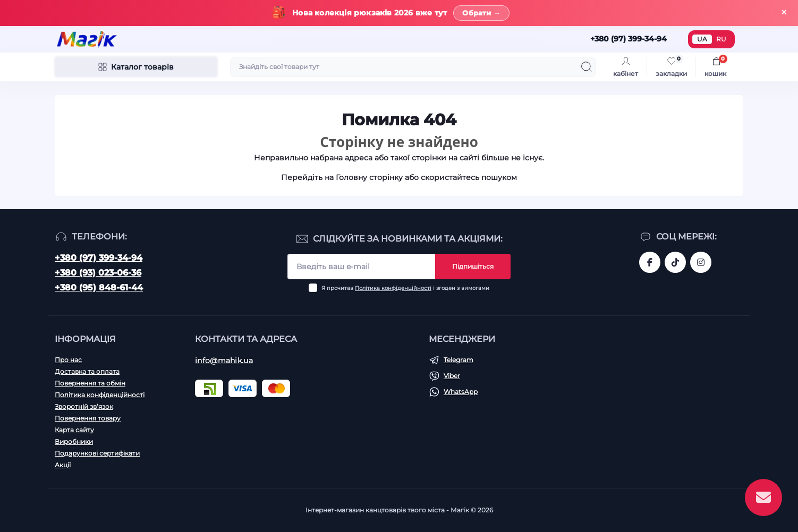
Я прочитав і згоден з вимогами (405, 288)
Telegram (459, 360)
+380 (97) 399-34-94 (99, 258)
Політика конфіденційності (393, 288)
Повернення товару (88, 418)
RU (721, 39)
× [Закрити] (784, 12)
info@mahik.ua (224, 361)
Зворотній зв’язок (84, 406)
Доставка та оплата (87, 371)
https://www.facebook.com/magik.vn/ (650, 262)
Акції (63, 465)
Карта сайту (74, 430)
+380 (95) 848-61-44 (99, 288)
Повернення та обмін (90, 383)
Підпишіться (473, 266)
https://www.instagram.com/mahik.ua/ (701, 262)
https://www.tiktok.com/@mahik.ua (675, 262)
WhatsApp (461, 392)
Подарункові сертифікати (97, 453)
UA (702, 39)
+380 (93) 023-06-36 (98, 273)
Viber (452, 376)
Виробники (74, 441)
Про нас (68, 360)
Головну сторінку (369, 177)
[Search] (587, 67)
